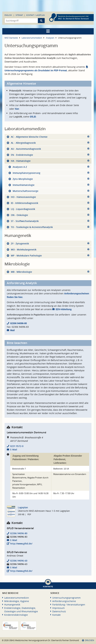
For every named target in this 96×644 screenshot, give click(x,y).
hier (17, 109)
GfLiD (33, 117)
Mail (12, 330)
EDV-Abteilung (64, 309)
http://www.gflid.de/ (21, 544)
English (8, 15)
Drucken (88, 640)
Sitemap (19, 15)
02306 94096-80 (19, 323)
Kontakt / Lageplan (35, 15)
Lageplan (23, 507)
